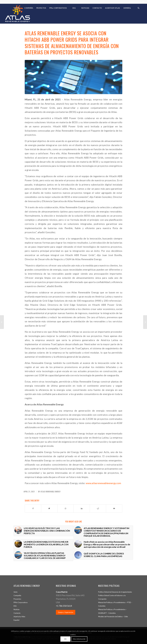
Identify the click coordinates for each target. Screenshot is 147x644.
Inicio (16, 592)
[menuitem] (136, 2)
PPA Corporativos (21, 602)
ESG (15, 606)
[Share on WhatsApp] (65, 508)
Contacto (17, 613)
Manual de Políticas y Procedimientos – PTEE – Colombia (115, 604)
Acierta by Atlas (19, 617)
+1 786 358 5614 (64, 606)
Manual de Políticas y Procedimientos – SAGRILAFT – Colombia (112, 611)
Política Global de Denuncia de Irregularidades (115, 592)
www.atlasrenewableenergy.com (103, 483)
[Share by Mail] (114, 508)
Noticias (17, 609)
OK (65, 639)
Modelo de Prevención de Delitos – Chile (113, 617)
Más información (79, 639)
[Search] (138, 9)
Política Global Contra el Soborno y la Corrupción (112, 597)
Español (16, 620)
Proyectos (17, 599)
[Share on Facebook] (33, 508)
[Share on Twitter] (49, 508)
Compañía (17, 595)
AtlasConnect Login (135, 2)
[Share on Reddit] (98, 508)
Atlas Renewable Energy (51, 491)
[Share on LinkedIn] (82, 508)
